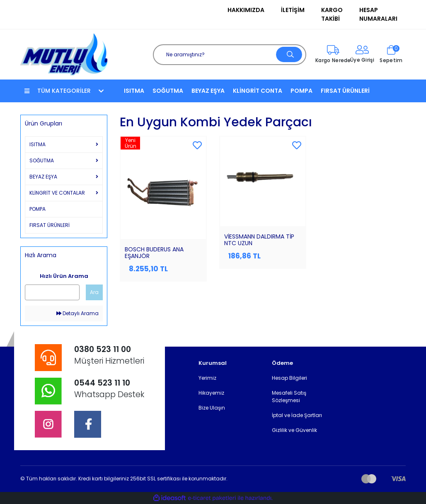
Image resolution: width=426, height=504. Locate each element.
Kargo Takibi (332, 14)
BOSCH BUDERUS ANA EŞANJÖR (154, 253)
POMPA (301, 91)
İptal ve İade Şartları (297, 415)
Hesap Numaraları (378, 14)
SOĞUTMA (168, 91)
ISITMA (134, 91)
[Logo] (64, 54)
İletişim (293, 10)
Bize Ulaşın (212, 408)
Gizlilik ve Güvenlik (294, 430)
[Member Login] (362, 55)
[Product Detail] (163, 143)
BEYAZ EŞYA (208, 91)
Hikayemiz (211, 393)
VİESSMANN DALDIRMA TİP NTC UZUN (259, 240)
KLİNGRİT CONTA (258, 91)
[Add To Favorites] (197, 146)
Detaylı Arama (77, 313)
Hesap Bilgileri (289, 378)
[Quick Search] (52, 292)
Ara (94, 292)
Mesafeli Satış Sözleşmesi (289, 397)
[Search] (230, 55)
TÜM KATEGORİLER (64, 91)
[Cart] (391, 55)
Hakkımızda (246, 10)
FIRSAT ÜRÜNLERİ (345, 91)
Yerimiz (207, 378)
